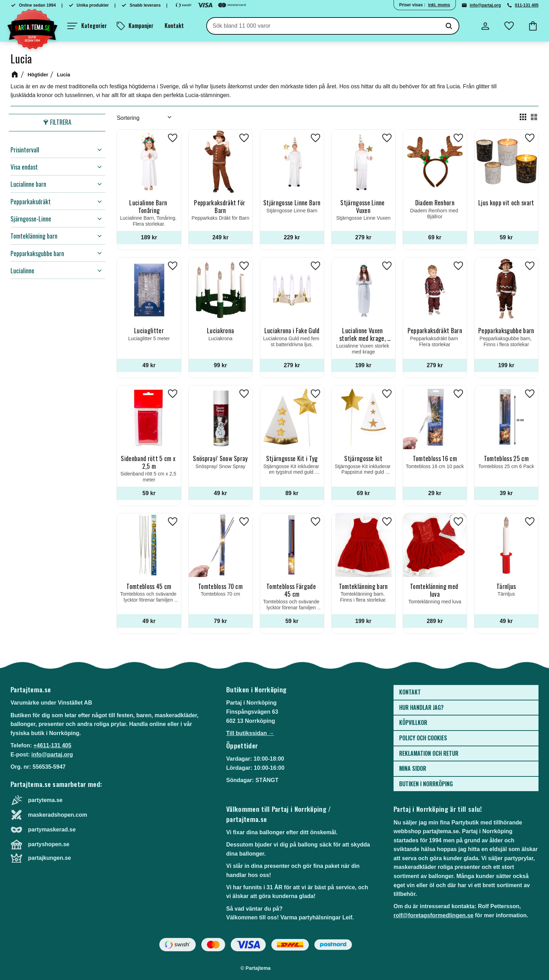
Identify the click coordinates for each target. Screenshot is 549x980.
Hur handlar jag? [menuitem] (421, 707)
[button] (87, 26)
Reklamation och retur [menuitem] (429, 753)
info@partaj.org (485, 5)
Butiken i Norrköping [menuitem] (426, 784)
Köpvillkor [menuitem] (413, 722)
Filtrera (61, 122)
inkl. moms (439, 5)
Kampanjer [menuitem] (141, 26)
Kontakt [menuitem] (174, 26)
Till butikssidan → (250, 733)
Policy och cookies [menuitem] (423, 738)
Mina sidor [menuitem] (413, 768)
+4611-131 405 (52, 745)
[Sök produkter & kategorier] (323, 26)
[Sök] (449, 26)
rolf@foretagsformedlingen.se (433, 915)
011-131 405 (527, 5)
